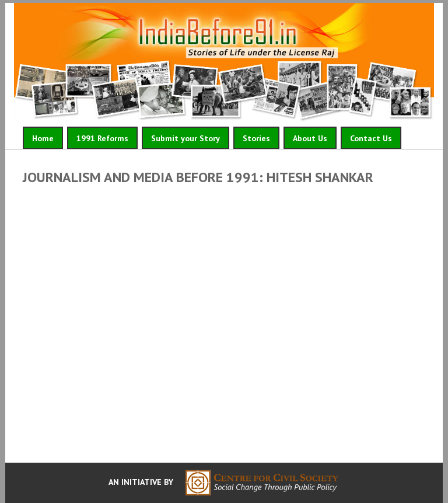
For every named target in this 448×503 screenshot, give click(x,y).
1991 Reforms (102, 138)
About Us (310, 138)
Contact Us (371, 138)
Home (43, 138)
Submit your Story (185, 138)
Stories (256, 138)
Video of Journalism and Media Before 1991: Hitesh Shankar (224, 321)
